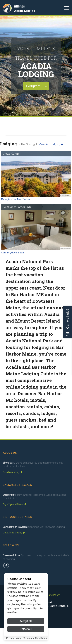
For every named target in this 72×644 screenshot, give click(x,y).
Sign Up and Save (15, 504)
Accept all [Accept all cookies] (26, 621)
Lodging (33, 86)
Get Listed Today (14, 533)
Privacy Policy (14, 638)
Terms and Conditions (35, 638)
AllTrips (19, 6)
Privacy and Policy (50, 595)
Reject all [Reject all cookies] (26, 629)
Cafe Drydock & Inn (12, 253)
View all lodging (51, 144)
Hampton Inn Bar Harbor (16, 199)
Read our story (13, 472)
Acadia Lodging (25, 11)
